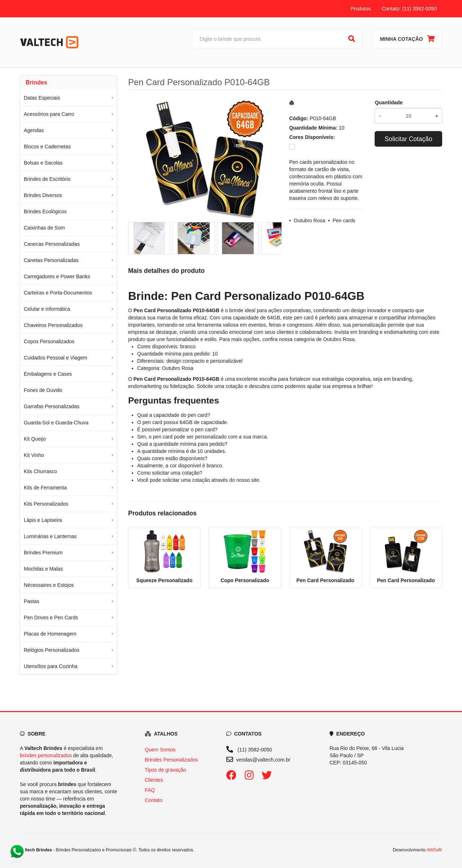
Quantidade (389, 102)
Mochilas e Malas (43, 569)
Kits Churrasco (40, 471)
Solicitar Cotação (409, 139)
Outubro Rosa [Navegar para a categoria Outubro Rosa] (339, 339)
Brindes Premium (43, 553)
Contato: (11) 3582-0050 (409, 9)
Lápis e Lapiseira (43, 520)
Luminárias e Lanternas (50, 536)
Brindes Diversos (43, 195)
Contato (154, 800)
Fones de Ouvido (43, 390)
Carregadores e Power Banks (57, 276)
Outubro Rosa (310, 221)
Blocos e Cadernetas (47, 147)
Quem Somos (160, 750)
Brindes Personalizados (171, 760)
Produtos (361, 9)
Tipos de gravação (165, 770)
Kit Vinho (34, 455)
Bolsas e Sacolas (43, 163)
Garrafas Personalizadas (52, 406)
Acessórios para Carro (49, 114)
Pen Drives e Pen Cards (51, 618)
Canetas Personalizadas (51, 260)
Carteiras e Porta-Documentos (58, 293)
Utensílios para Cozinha (51, 666)
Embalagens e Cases (48, 374)
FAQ (150, 790)
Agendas (34, 130)
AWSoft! (434, 850)
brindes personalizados (46, 755)
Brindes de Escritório (47, 179)
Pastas (32, 601)
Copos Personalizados (49, 341)
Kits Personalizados (46, 504)
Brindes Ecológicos (45, 211)
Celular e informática (47, 309)
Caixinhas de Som (44, 228)
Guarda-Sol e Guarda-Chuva (56, 423)
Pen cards (344, 221)
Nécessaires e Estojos (49, 585)
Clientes (154, 780)
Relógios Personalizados (52, 650)
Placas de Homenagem (50, 634)
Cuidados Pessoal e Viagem (56, 358)
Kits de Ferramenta (45, 488)
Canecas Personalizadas (52, 244)
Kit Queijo (35, 439)
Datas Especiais (42, 98)
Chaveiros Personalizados (53, 325)
